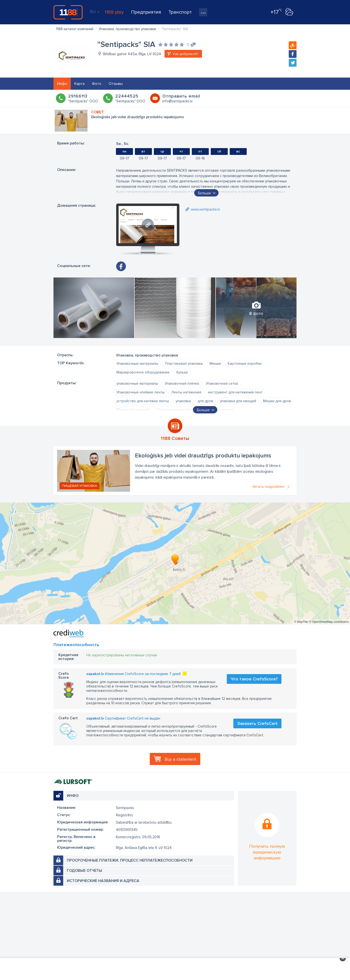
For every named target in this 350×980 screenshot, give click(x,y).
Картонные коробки (245, 364)
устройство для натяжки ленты (143, 401)
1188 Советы (175, 438)
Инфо (62, 84)
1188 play (114, 12)
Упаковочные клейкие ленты (140, 392)
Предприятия (146, 12)
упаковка (183, 401)
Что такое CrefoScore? (254, 679)
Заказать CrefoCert (257, 723)
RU (95, 12)
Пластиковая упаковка (184, 364)
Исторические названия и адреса (103, 881)
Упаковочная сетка (222, 383)
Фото (97, 84)
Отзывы (116, 84)
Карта (79, 84)
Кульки (182, 372)
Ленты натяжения (186, 392)
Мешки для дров (277, 401)
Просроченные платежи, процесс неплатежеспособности (130, 860)
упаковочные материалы (137, 383)
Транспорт (180, 12)
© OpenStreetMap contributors (329, 622)
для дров (205, 401)
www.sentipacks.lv (205, 209)
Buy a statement (180, 759)
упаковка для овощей (238, 401)
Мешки (215, 364)
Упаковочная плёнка (182, 383)
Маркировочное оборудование (143, 372)
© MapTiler (301, 622)
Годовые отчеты (84, 871)
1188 (68, 12)
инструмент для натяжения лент (235, 392)
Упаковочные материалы (137, 364)
